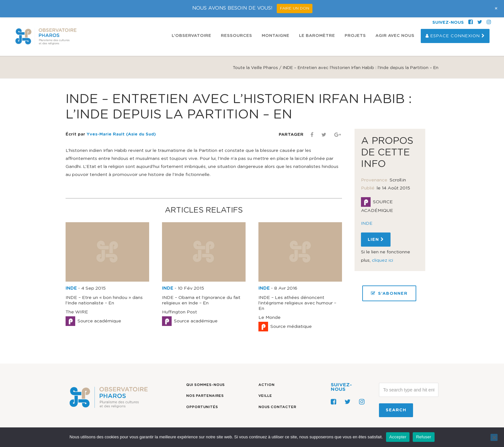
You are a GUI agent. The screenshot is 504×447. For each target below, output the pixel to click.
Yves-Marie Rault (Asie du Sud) (121, 134)
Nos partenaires (205, 396)
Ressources (236, 36)
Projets (355, 36)
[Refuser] (494, 437)
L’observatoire (191, 36)
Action (266, 385)
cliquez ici (382, 260)
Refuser (423, 437)
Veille (265, 396)
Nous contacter (277, 407)
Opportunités (202, 407)
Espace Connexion (455, 36)
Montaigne (275, 36)
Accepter (398, 437)
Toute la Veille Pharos (255, 68)
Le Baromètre (317, 36)
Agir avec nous (395, 36)
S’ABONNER (389, 293)
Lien (376, 240)
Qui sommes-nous (205, 385)
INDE (71, 288)
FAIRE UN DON (295, 8)
